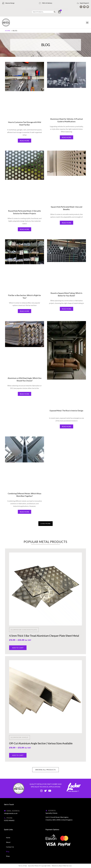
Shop (8, 856)
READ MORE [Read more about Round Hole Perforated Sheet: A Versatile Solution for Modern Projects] (24, 229)
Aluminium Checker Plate (24, 630)
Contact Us (10, 847)
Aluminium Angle (19, 737)
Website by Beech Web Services (62, 866)
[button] (87, 22)
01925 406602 (9, 820)
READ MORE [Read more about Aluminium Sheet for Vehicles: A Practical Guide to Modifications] (67, 137)
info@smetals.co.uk (11, 813)
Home (8, 31)
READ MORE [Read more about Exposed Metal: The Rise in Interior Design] (67, 426)
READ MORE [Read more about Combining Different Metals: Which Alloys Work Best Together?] (24, 512)
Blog (8, 852)
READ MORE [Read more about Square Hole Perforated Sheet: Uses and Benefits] (67, 223)
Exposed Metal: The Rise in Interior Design (66, 411)
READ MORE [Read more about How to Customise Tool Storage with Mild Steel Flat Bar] (24, 141)
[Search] (55, 12)
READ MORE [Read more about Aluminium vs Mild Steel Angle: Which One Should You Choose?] (24, 394)
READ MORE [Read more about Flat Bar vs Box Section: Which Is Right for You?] (24, 311)
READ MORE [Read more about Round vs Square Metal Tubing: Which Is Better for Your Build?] (67, 309)
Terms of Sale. (23, 866)
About (8, 842)
